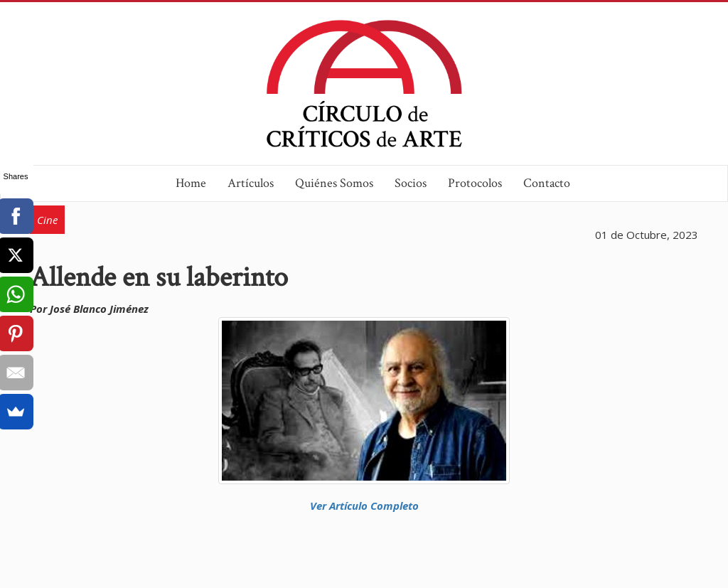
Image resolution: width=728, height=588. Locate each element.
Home (191, 183)
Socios (411, 183)
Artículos (251, 183)
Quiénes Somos (334, 183)
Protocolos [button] (475, 183)
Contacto (547, 183)
